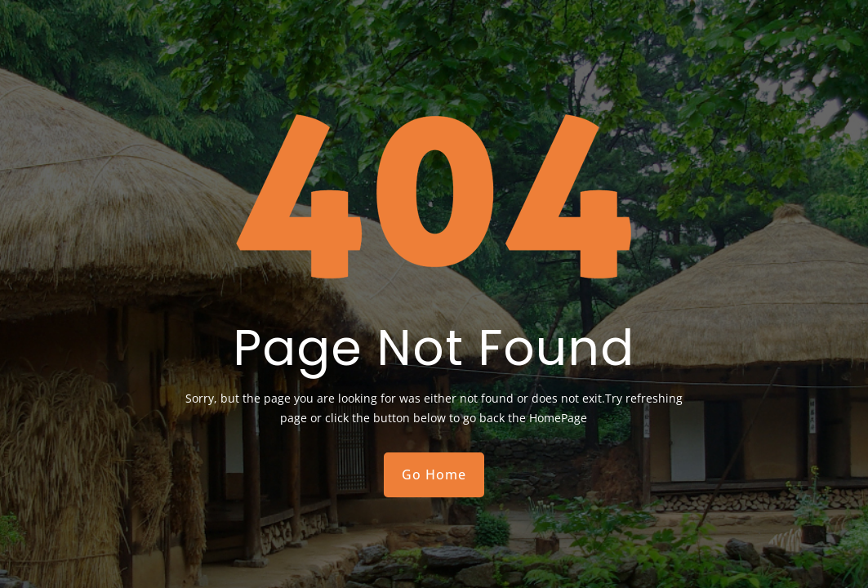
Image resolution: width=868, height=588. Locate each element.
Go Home (434, 474)
